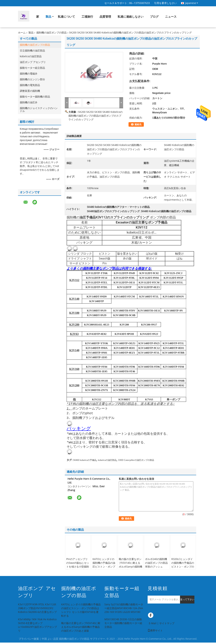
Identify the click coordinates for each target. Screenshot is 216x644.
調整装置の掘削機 (30, 91)
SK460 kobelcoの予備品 (85, 462)
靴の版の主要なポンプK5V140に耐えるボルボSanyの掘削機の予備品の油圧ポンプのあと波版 (130, 568)
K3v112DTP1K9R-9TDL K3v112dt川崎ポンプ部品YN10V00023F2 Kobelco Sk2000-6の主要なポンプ (37, 610)
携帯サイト (155, 632)
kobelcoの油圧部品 (31, 56)
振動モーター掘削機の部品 (35, 97)
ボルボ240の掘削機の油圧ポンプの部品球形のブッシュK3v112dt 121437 (156, 566)
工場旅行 (87, 17)
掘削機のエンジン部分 (32, 79)
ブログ (154, 17)
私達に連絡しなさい (130, 17)
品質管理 (105, 17)
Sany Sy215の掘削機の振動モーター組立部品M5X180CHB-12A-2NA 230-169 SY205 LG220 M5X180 (124, 610)
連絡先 (138, 125)
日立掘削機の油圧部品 (32, 51)
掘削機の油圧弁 (29, 102)
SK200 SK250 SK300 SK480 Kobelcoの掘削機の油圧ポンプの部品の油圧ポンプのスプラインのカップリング (95, 116)
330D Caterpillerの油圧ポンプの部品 (136, 462)
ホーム (22, 33)
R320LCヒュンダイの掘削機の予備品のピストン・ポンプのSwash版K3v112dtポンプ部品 (183, 568)
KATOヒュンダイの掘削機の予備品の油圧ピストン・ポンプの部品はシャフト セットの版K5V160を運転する (104, 570)
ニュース (171, 17)
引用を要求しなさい (165, 3)
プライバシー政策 (29, 640)
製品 (48, 17)
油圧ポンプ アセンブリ (33, 62)
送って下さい (187, 601)
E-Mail (153, 625)
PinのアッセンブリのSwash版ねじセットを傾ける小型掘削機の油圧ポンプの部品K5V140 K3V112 (78, 568)
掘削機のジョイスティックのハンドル (39, 110)
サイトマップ (167, 625)
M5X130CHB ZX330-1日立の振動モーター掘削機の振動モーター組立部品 (123, 625)
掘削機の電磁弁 (29, 74)
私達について (66, 17)
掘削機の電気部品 (30, 85)
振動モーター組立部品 (32, 68)
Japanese (192, 3)
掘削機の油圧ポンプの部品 (51, 33)
